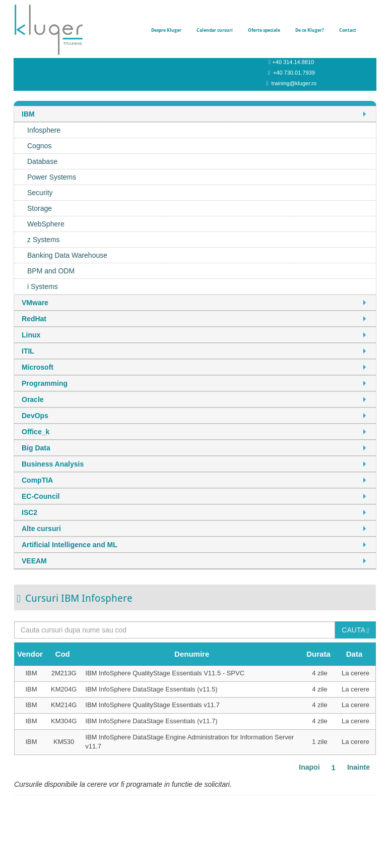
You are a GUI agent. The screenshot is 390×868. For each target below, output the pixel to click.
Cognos (39, 146)
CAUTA (355, 630)
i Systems (43, 286)
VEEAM (34, 561)
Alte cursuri (41, 529)
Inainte (359, 767)
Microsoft (38, 367)
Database (42, 161)
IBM (28, 114)
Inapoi (309, 767)
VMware (35, 303)
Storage (40, 208)
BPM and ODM (51, 271)
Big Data (36, 448)
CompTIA (37, 480)
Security (40, 193)
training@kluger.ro (294, 83)
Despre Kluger (166, 30)
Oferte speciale (264, 30)
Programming (45, 383)
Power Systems (52, 177)
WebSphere (46, 224)
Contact (348, 30)
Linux (31, 335)
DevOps (35, 416)
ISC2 (29, 512)
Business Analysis (53, 464)
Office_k (36, 432)
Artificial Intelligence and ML (70, 545)
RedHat (34, 319)
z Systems (44, 240)
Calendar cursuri (215, 30)
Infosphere (44, 130)
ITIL (28, 351)
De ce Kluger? (310, 30)
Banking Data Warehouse (67, 255)
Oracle (33, 399)
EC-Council (41, 496)
